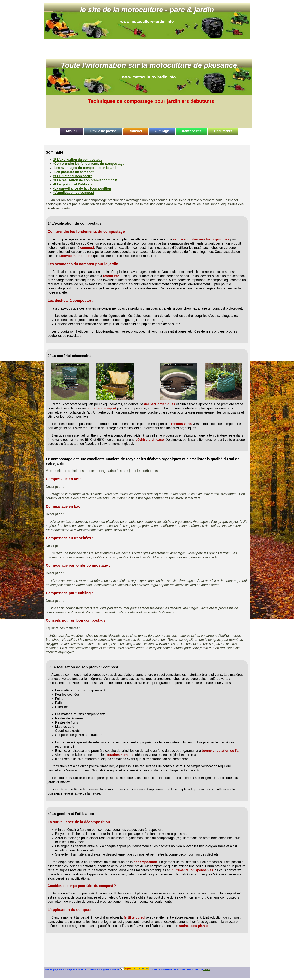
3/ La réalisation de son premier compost (85, 180)
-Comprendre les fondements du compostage (89, 164)
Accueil (72, 131)
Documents (223, 131)
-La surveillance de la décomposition (82, 188)
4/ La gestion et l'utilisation (74, 184)
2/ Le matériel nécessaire (73, 176)
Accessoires (192, 131)
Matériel (136, 131)
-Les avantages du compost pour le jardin (86, 168)
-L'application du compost (74, 193)
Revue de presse (103, 131)
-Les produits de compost (73, 172)
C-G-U (206, 969)
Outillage (162, 131)
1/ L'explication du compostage (78, 160)
